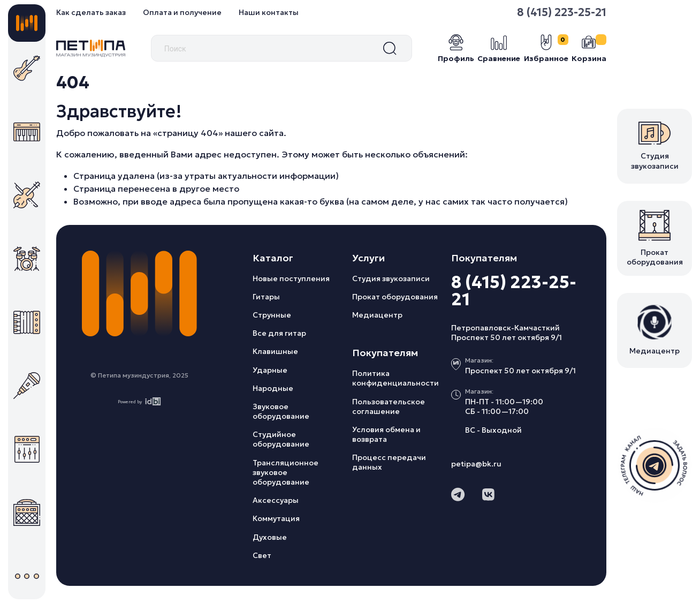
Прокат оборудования (395, 297)
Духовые (270, 537)
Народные (273, 388)
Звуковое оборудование (281, 411)
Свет (262, 555)
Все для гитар (279, 333)
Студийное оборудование (281, 439)
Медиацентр (377, 315)
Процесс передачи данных (389, 462)
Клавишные (275, 351)
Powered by (139, 401)
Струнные (272, 315)
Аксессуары (276, 500)
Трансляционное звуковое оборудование (286, 472)
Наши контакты (269, 12)
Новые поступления (291, 278)
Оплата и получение (182, 12)
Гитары (266, 297)
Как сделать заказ (91, 12)
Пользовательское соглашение (389, 406)
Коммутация (276, 518)
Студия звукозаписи (391, 278)
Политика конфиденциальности (395, 378)
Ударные (270, 370)
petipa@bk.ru (476, 464)
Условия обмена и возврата (386, 434)
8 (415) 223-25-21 (562, 12)
